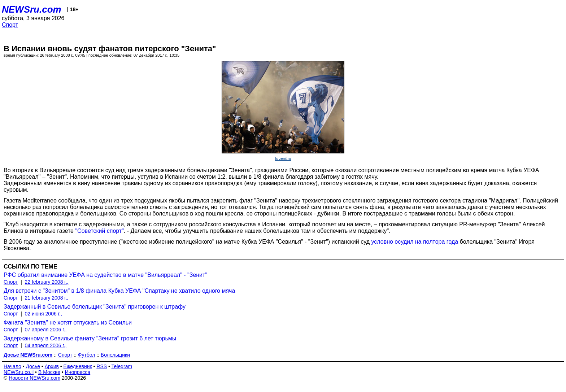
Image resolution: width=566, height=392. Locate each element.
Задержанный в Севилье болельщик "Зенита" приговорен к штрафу (95, 307)
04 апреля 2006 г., (46, 345)
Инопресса (78, 372)
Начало (12, 366)
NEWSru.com (32, 9)
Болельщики (115, 355)
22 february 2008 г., (47, 282)
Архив (52, 366)
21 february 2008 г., (47, 298)
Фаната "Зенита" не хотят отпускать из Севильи (68, 323)
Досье (33, 366)
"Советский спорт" (99, 231)
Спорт (10, 25)
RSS (102, 366)
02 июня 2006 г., (43, 314)
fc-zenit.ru (283, 159)
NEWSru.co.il (19, 372)
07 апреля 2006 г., (46, 330)
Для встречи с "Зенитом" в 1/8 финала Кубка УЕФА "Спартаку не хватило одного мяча (119, 291)
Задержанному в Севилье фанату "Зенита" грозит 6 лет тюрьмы (90, 338)
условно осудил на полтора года (415, 242)
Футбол (87, 355)
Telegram (122, 366)
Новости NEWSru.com (34, 378)
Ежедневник (78, 366)
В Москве (49, 372)
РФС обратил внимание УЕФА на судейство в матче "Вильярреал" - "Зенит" (105, 275)
